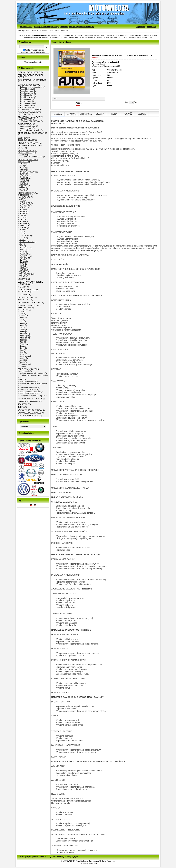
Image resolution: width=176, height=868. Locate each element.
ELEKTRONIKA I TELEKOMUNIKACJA (26, 139)
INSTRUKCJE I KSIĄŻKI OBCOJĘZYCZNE (27, 152)
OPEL (22, 252)
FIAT (21, 215)
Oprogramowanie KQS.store (88, 864)
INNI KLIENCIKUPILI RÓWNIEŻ (86, 114)
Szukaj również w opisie (34, 50)
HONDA (23, 174)
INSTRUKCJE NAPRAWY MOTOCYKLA (28, 161)
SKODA (22, 268)
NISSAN (23, 250)
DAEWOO (64, 31)
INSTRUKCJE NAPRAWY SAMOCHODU (42, 31)
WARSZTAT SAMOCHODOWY (30, 410)
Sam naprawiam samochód (30, 391)
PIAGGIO (23, 180)
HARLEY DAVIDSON (28, 172)
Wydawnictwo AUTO (112, 66)
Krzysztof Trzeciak (114, 70)
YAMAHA (23, 190)
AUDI (22, 199)
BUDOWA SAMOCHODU (28, 85)
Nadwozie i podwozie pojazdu (31, 87)
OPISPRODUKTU (58, 114)
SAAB (22, 264)
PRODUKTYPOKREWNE (72, 114)
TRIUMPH (23, 186)
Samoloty (23, 155)
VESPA (22, 188)
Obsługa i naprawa (27, 381)
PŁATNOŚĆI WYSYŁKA (128, 114)
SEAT (22, 266)
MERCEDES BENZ (27, 242)
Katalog (21, 31)
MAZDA (22, 240)
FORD (22, 217)
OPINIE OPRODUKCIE (142, 114)
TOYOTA (23, 272)
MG (21, 244)
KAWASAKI (24, 176)
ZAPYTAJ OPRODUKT (100, 114)
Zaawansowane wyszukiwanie (33, 52)
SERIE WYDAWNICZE (27, 369)
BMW (22, 166)
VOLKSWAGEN (26, 274)
